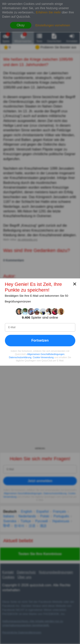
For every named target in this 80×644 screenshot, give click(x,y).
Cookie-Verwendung (43, 357)
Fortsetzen (40, 340)
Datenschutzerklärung (20, 357)
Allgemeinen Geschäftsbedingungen (46, 354)
